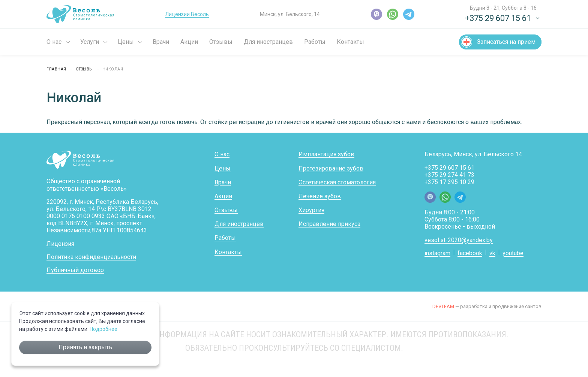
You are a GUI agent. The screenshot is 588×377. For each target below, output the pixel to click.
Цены (126, 42)
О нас (54, 42)
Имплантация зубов (326, 154)
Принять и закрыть (85, 347)
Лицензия (60, 244)
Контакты (350, 42)
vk (492, 253)
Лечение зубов (320, 196)
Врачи (161, 42)
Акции (189, 42)
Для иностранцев (268, 42)
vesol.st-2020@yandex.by (459, 240)
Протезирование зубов (331, 168)
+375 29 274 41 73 (449, 175)
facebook (470, 253)
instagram (437, 253)
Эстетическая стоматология (337, 182)
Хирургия (311, 210)
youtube (513, 253)
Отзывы (221, 42)
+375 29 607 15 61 (449, 168)
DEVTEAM (443, 306)
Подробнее (103, 329)
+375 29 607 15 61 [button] (498, 18)
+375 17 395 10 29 (449, 182)
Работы (315, 42)
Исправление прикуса (329, 224)
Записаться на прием (506, 42)
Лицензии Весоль (187, 14)
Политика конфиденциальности (91, 257)
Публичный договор (75, 270)
